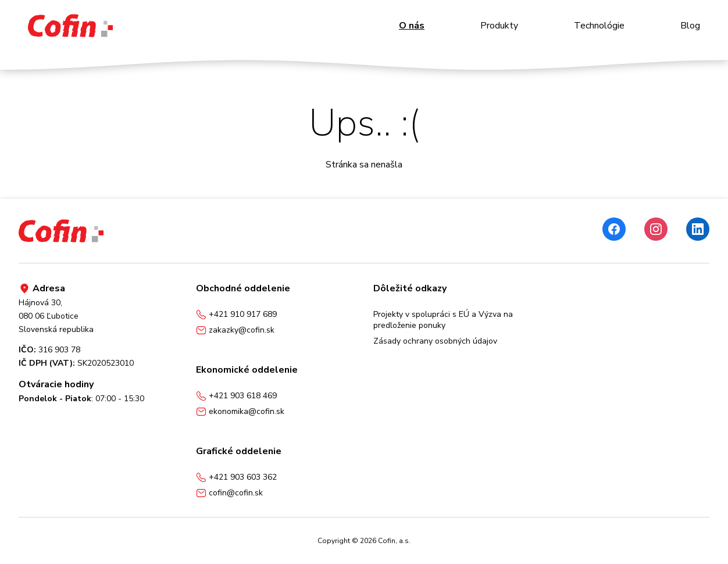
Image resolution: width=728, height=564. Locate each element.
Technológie (599, 26)
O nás (412, 26)
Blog (690, 26)
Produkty (499, 26)
